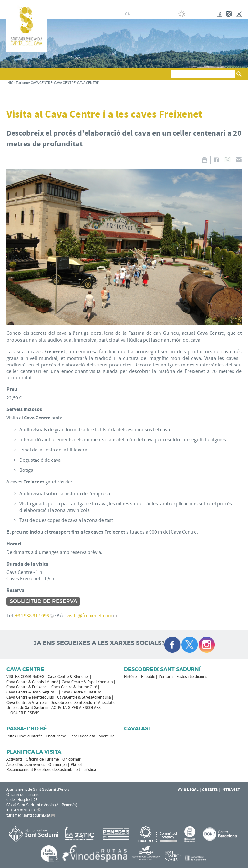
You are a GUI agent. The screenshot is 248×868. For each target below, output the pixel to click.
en (150, 14)
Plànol (76, 765)
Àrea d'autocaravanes (26, 765)
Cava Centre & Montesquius (30, 697)
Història (131, 677)
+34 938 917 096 (32, 616)
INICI (10, 83)
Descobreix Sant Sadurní (162, 669)
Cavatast (138, 729)
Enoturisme (56, 736)
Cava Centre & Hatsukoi (82, 692)
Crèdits (210, 790)
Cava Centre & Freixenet (27, 687)
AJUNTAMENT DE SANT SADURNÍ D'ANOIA (199, 5)
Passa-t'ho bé (27, 729)
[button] (12, 77)
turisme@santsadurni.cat (28, 815)
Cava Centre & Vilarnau (27, 703)
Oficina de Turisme (42, 759)
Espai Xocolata (82, 736)
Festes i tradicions (192, 677)
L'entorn (166, 677)
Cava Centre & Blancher (68, 677)
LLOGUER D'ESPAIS (23, 713)
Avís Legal (188, 790)
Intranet (231, 790)
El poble (148, 677)
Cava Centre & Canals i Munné (32, 682)
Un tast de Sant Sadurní (27, 708)
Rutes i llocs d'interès (24, 736)
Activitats (14, 759)
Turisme (22, 83)
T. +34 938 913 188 (21, 810)
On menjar (58, 765)
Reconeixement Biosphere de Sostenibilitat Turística (51, 770)
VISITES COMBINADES (25, 677)
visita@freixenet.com (89, 616)
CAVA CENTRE (41, 83)
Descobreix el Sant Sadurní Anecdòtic (83, 703)
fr (143, 14)
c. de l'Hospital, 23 (22, 800)
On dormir (72, 759)
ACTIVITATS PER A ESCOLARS (76, 708)
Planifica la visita (34, 752)
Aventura (107, 736)
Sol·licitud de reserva (43, 601)
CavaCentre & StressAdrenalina (84, 697)
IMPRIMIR (204, 160)
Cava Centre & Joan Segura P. (32, 692)
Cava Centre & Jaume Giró (74, 687)
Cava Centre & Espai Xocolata (87, 682)
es (135, 14)
